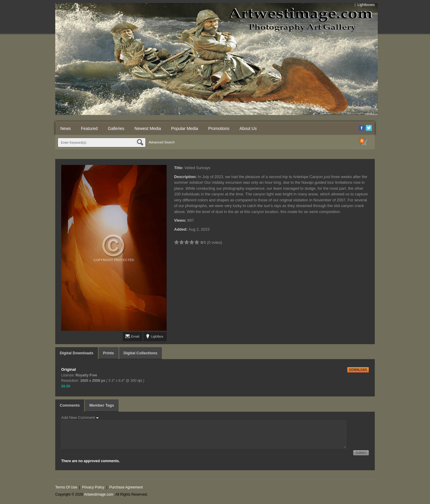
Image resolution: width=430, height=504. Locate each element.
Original (69, 369)
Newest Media (148, 128)
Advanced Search (162, 142)
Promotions (219, 128)
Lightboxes (366, 5)
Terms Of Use (66, 487)
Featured (89, 128)
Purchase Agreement (126, 487)
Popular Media (185, 128)
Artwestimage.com (99, 494)
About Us (248, 128)
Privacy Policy (93, 487)
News (66, 128)
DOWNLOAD (358, 370)
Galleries (116, 128)
